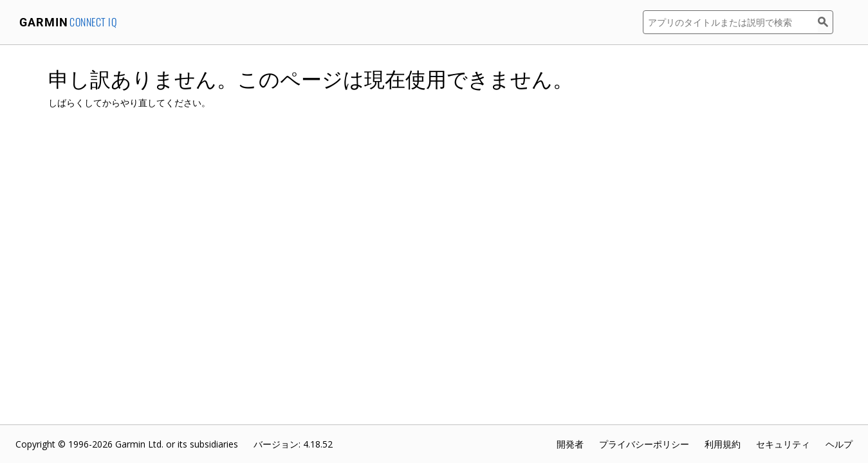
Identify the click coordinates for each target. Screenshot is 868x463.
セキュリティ (783, 444)
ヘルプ (839, 444)
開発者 (570, 444)
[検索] (826, 22)
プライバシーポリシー (644, 444)
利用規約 (723, 444)
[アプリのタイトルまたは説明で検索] (730, 22)
